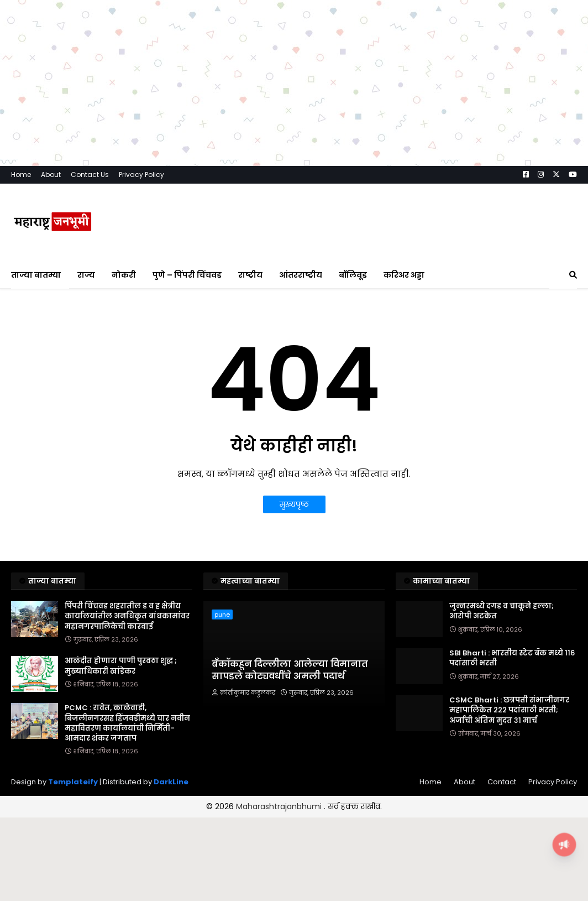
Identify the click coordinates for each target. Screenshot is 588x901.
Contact (502, 782)
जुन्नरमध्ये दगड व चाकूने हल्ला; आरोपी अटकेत (502, 611)
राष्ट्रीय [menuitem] (250, 275)
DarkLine (171, 782)
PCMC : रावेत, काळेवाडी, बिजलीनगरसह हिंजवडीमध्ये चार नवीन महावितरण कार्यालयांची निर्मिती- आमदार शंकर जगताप (127, 723)
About (51, 175)
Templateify (73, 782)
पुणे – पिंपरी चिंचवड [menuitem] (187, 275)
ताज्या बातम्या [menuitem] (36, 275)
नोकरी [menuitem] (124, 275)
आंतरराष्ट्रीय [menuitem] (301, 275)
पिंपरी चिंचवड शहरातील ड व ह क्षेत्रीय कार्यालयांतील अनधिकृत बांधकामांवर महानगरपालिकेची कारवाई (127, 616)
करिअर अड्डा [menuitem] (404, 275)
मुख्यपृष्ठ (294, 504)
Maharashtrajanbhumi (280, 806)
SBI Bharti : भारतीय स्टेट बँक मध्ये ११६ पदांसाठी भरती (512, 658)
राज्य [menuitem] (86, 275)
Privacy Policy (141, 175)
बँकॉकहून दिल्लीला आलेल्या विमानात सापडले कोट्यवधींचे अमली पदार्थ (290, 670)
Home (21, 175)
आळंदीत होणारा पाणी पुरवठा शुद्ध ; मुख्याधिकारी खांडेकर (121, 666)
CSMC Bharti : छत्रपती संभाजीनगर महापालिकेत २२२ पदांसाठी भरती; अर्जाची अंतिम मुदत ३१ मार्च (509, 710)
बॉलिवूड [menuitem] (353, 275)
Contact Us (90, 175)
